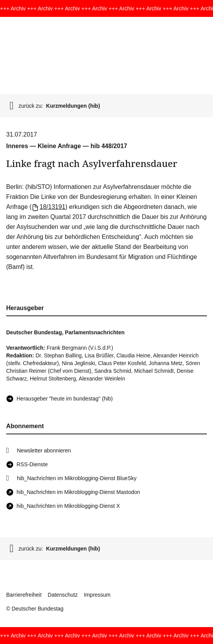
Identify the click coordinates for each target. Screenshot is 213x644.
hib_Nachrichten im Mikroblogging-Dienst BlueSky (77, 478)
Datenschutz (63, 595)
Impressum (97, 595)
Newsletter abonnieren (44, 450)
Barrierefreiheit (24, 595)
